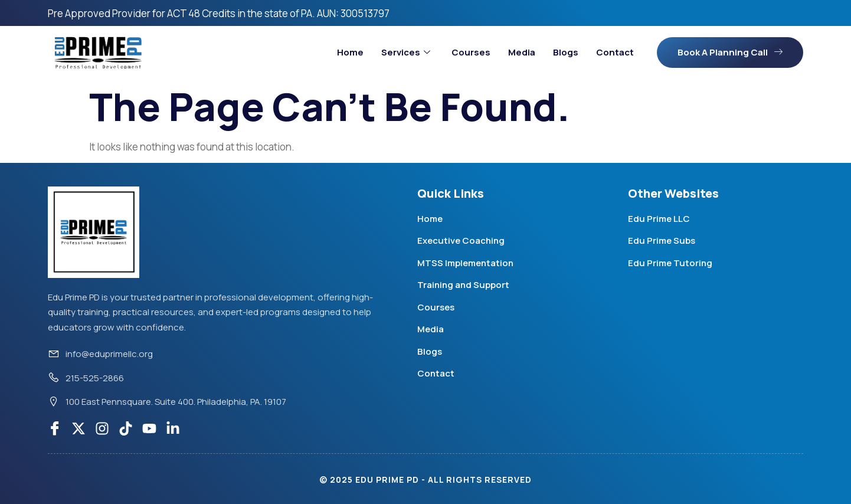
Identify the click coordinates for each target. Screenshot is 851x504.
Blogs (566, 52)
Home (350, 52)
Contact (615, 52)
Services (406, 52)
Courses (471, 52)
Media (522, 52)
